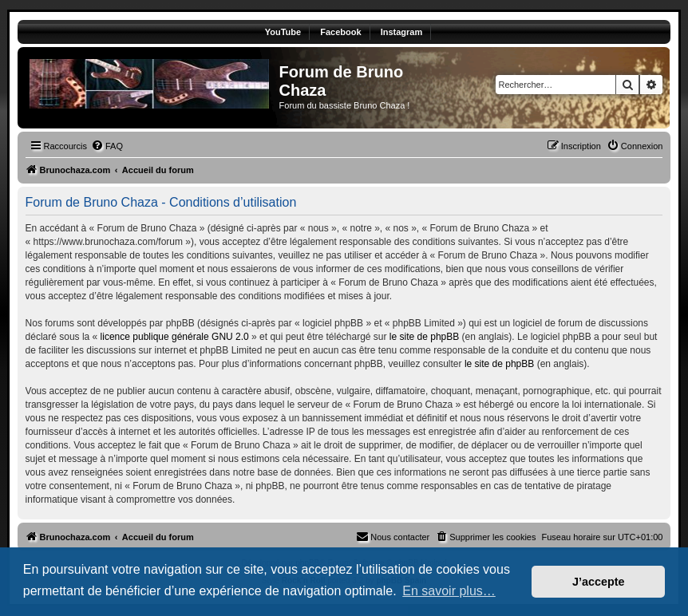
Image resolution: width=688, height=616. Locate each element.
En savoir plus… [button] (449, 591)
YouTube (283, 32)
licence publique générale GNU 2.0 (175, 337)
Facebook (340, 32)
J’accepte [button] (599, 582)
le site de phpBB (424, 337)
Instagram (402, 32)
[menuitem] (107, 146)
